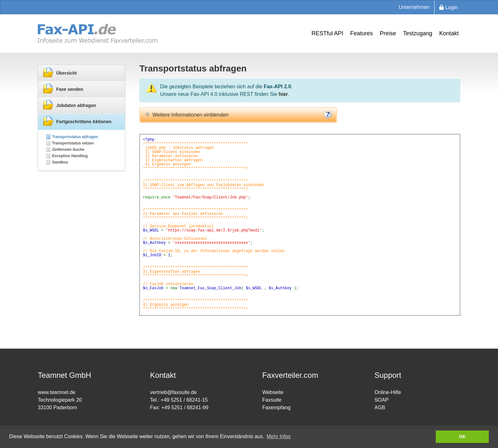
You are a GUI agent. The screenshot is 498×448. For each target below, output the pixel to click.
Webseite (273, 392)
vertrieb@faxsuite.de (173, 392)
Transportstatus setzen (73, 143)
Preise (388, 33)
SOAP (381, 400)
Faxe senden (63, 89)
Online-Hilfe (388, 392)
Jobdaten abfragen (69, 105)
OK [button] (462, 437)
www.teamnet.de (57, 392)
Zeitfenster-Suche (68, 150)
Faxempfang (276, 408)
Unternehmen (414, 7)
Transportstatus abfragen (75, 137)
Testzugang (418, 33)
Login (448, 7)
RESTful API (327, 33)
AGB (380, 408)
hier (283, 94)
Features (362, 33)
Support (388, 375)
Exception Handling (70, 156)
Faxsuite (272, 400)
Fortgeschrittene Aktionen (77, 121)
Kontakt (449, 33)
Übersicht (60, 73)
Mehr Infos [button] (279, 436)
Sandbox (60, 162)
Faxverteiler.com (290, 375)
